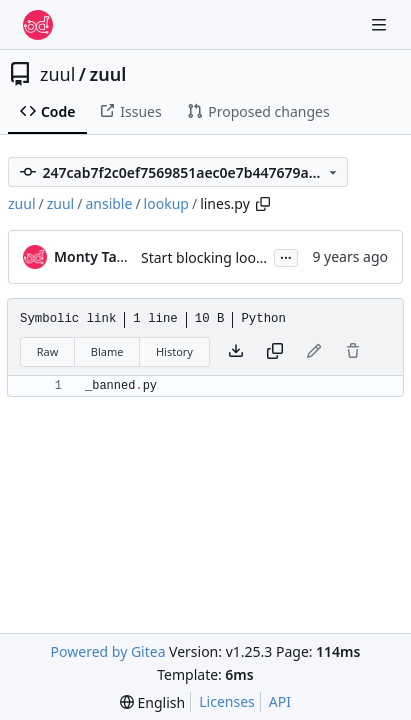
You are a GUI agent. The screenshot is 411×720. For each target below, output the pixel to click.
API (280, 701)
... (286, 256)
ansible (108, 203)
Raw (48, 351)
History (174, 351)
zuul (57, 74)
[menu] (152, 702)
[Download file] (236, 352)
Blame (107, 351)
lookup (166, 203)
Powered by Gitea (108, 651)
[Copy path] (263, 204)
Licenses (227, 701)
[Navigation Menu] (381, 24)
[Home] (38, 25)
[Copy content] (275, 352)
